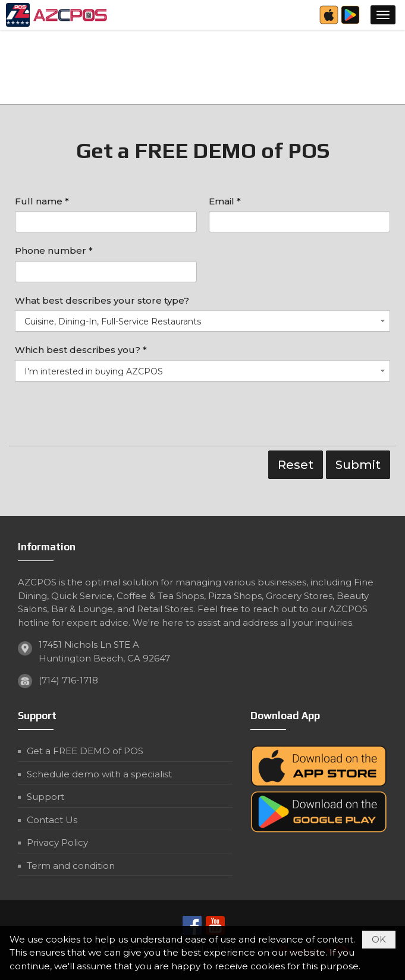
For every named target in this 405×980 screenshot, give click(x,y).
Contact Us (52, 820)
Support (45, 797)
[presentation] (105, 417)
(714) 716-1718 (68, 680)
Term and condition (71, 866)
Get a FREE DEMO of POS (85, 751)
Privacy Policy (57, 842)
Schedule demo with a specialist (99, 774)
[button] (383, 15)
